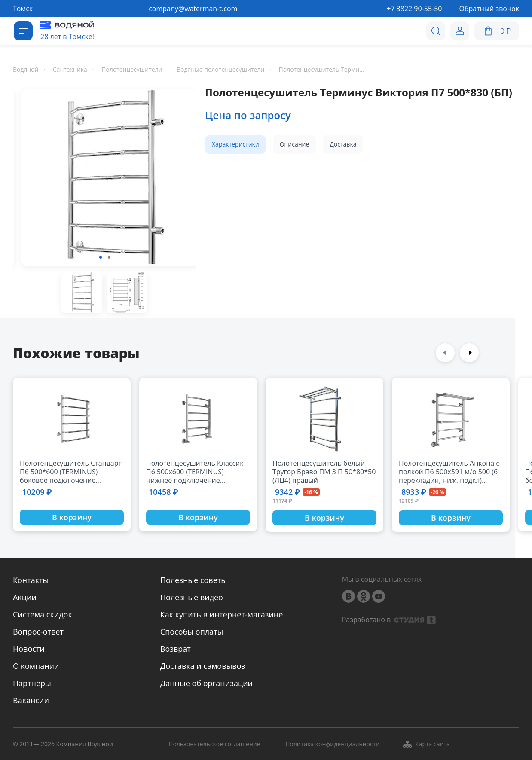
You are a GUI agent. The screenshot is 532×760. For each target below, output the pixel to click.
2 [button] (109, 257)
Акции (25, 597)
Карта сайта (426, 744)
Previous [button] (445, 353)
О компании (36, 666)
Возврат (176, 649)
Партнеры (32, 683)
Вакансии (31, 700)
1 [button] (101, 257)
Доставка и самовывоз (203, 666)
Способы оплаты (192, 632)
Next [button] (469, 353)
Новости (29, 649)
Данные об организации (206, 683)
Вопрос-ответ (38, 632)
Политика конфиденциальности (332, 744)
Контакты (31, 580)
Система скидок (43, 614)
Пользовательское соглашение (214, 744)
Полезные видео (192, 597)
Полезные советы (194, 580)
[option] (105, 179)
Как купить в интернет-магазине (222, 614)
